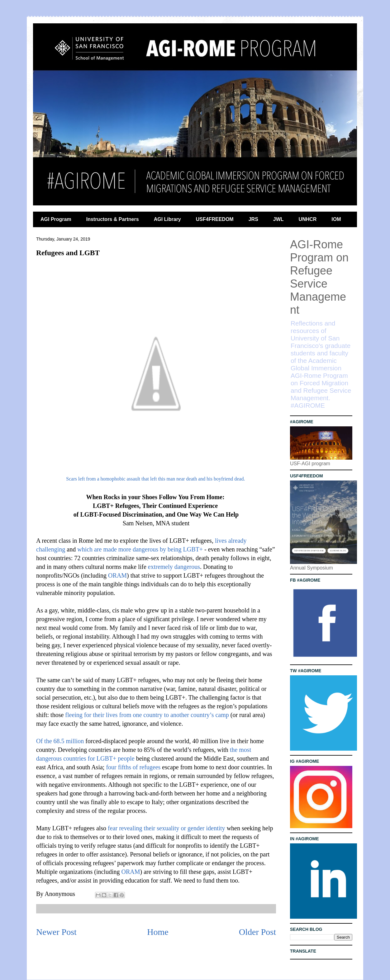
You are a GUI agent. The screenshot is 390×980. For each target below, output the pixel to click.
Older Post (257, 932)
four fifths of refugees (133, 767)
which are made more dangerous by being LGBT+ (140, 549)
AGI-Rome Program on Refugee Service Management (319, 277)
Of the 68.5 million (60, 741)
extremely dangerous (174, 567)
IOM (336, 219)
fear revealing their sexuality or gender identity (166, 828)
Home (158, 932)
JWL (278, 219)
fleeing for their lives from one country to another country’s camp (147, 715)
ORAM (117, 575)
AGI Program (56, 219)
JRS (253, 219)
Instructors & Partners (113, 219)
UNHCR (308, 219)
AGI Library (167, 219)
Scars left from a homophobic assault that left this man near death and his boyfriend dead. (155, 479)
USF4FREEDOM (215, 219)
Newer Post (56, 932)
